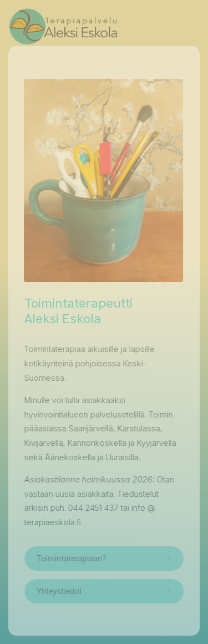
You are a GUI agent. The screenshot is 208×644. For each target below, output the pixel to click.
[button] (104, 559)
